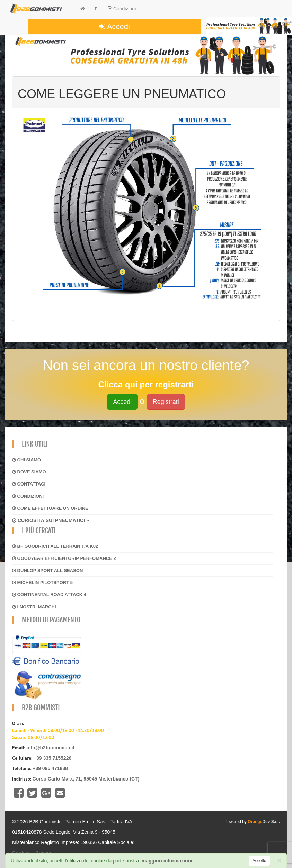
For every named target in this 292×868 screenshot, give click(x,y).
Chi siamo (26, 460)
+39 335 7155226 (52, 758)
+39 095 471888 (50, 768)
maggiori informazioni (167, 861)
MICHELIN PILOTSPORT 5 (42, 583)
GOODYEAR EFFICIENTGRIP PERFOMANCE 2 (64, 558)
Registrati (166, 402)
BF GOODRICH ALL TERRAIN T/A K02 (55, 546)
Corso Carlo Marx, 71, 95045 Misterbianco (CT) (86, 779)
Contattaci (29, 484)
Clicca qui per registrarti (146, 384)
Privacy (44, 853)
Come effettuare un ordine (50, 508)
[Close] (280, 860)
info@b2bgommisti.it (50, 748)
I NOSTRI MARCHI (34, 607)
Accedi (114, 26)
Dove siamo (29, 472)
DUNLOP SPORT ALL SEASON (47, 570)
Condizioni (122, 9)
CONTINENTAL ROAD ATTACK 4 (49, 595)
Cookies (21, 853)
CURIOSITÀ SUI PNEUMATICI (51, 520)
